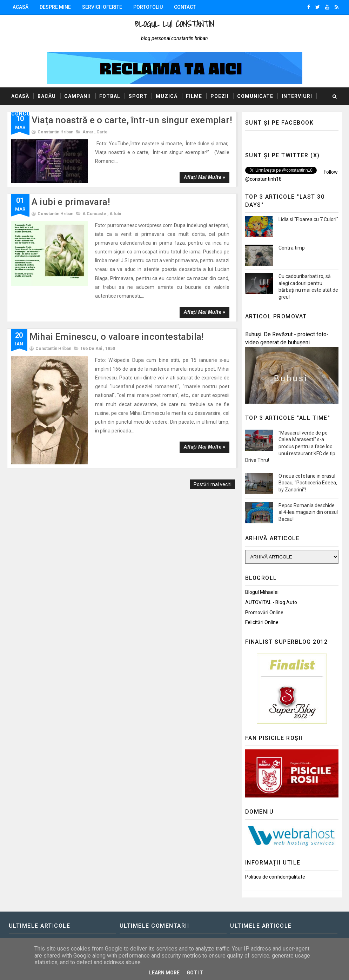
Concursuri (29, 114)
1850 (110, 349)
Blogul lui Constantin (174, 24)
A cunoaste (94, 214)
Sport (138, 96)
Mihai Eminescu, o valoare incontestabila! (117, 337)
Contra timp (292, 248)
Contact (185, 7)
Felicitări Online (262, 622)
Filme (194, 96)
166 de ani (91, 349)
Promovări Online (264, 612)
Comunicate (255, 96)
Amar (88, 132)
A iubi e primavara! (71, 202)
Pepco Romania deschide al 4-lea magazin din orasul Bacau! (308, 512)
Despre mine (55, 7)
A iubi (115, 214)
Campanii (78, 96)
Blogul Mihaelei (262, 592)
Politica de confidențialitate (275, 877)
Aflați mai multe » (204, 177)
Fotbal (110, 96)
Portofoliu (148, 7)
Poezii (220, 96)
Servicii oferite (102, 7)
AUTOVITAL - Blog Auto (271, 602)
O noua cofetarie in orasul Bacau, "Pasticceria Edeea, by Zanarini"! (308, 483)
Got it (195, 973)
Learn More (164, 973)
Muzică (167, 96)
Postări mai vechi (213, 484)
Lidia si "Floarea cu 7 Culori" (308, 219)
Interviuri (297, 96)
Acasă (21, 7)
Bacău (47, 96)
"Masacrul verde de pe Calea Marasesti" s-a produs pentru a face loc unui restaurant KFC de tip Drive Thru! (290, 446)
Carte (102, 132)
